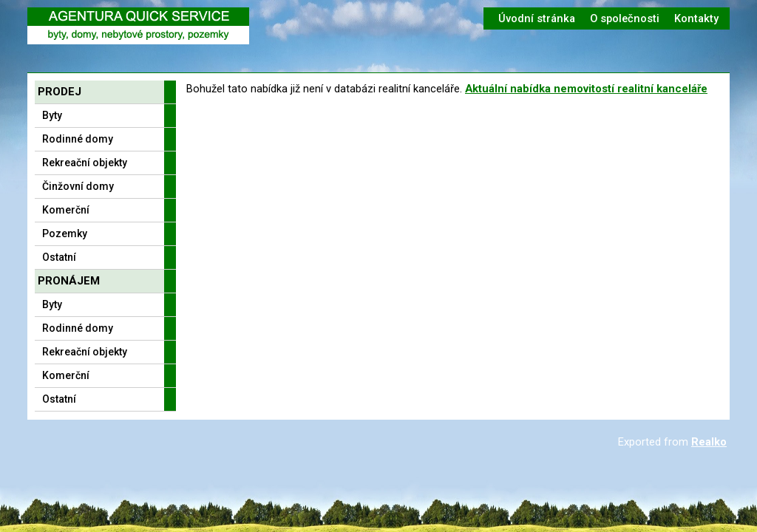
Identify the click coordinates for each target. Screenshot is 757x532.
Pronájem (69, 281)
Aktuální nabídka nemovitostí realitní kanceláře (586, 89)
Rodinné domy (78, 139)
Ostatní (59, 257)
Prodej (60, 92)
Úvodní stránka (537, 18)
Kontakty (696, 18)
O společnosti (625, 18)
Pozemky (65, 233)
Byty (52, 115)
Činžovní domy (78, 186)
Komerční (66, 210)
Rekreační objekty (85, 163)
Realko (709, 442)
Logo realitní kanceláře (138, 26)
